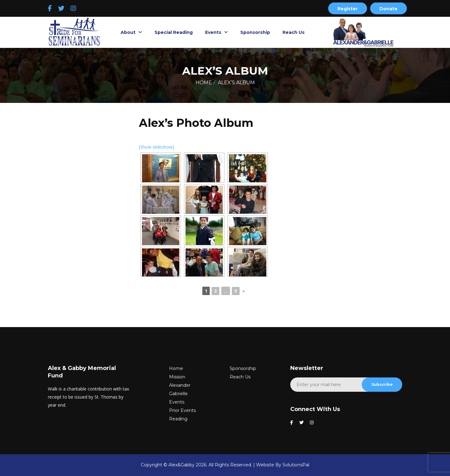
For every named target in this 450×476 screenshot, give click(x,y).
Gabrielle (178, 394)
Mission (177, 377)
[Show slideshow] (156, 147)
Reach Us (294, 32)
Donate (388, 9)
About (129, 32)
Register (348, 9)
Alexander (180, 385)
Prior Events (182, 410)
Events (214, 32)
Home (204, 83)
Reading (178, 419)
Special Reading (174, 32)
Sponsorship (255, 32)
